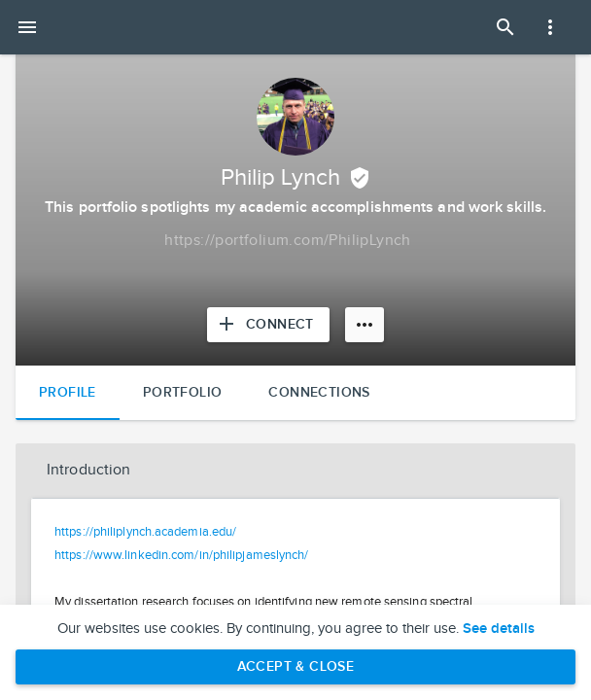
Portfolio (183, 392)
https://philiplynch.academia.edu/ (145, 532)
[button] (295, 471)
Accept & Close (296, 666)
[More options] (365, 325)
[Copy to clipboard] (288, 241)
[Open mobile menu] (27, 27)
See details (499, 629)
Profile (68, 392)
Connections (319, 392)
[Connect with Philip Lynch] (268, 325)
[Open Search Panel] (505, 27)
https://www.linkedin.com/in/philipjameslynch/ (182, 555)
